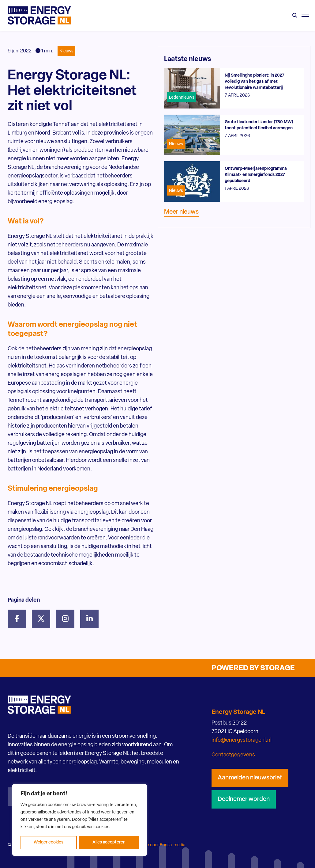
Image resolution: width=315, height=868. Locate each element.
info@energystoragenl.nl (242, 740)
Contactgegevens (233, 755)
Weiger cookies (49, 842)
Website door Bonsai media (159, 845)
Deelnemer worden (244, 799)
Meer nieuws (181, 212)
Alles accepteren (109, 842)
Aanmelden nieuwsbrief (250, 778)
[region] (80, 820)
